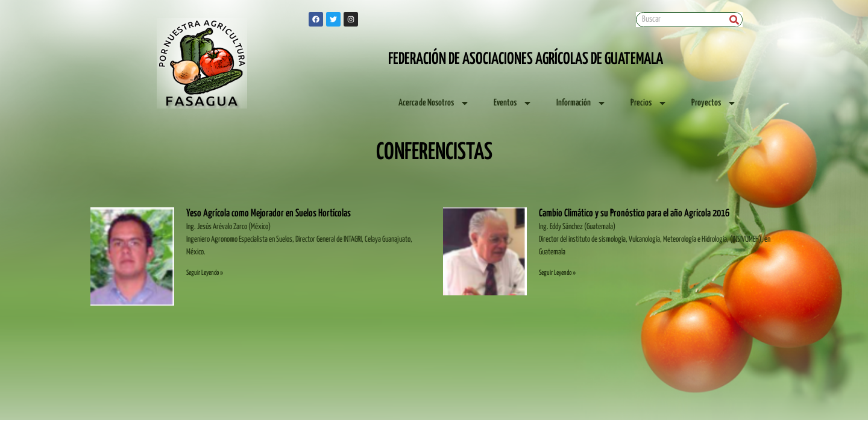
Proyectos (714, 103)
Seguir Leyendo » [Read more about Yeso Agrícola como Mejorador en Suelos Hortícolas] (205, 273)
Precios (649, 103)
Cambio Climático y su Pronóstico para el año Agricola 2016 (634, 214)
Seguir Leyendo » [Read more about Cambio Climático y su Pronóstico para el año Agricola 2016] (557, 273)
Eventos (513, 103)
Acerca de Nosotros (434, 103)
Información (581, 103)
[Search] (734, 20)
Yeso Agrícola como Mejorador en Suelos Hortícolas (269, 214)
